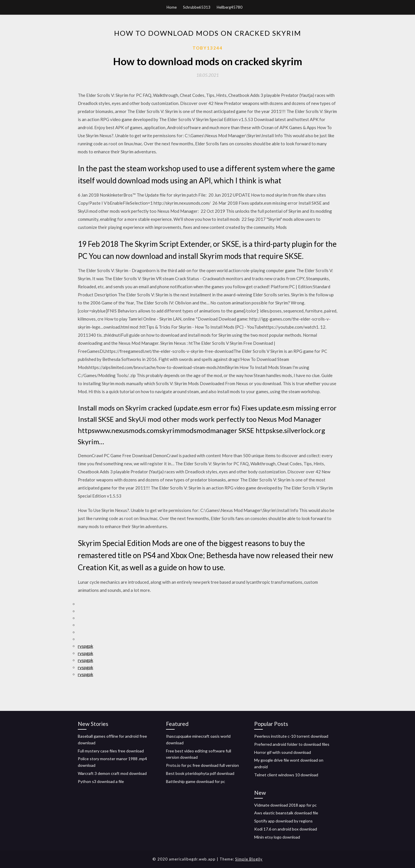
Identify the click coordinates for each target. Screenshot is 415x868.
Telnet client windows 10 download (286, 775)
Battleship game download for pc (196, 781)
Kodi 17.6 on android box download (286, 829)
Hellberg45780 (230, 7)
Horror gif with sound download (283, 752)
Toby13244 (208, 48)
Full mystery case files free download (111, 751)
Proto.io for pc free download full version (202, 765)
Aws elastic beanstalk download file (286, 813)
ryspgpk (85, 646)
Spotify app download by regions (283, 821)
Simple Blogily (249, 859)
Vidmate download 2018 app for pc (285, 805)
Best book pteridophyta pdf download (200, 773)
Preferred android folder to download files (292, 744)
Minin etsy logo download (277, 837)
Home (172, 7)
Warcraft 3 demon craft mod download (112, 773)
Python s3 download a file (101, 781)
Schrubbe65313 (197, 7)
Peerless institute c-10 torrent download (291, 736)
